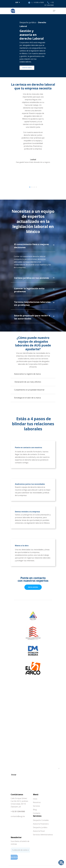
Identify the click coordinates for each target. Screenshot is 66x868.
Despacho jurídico (28, 22)
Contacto (37, 813)
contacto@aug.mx (18, 816)
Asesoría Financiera (41, 824)
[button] (30, 187)
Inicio (35, 799)
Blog (35, 810)
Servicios (37, 806)
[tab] (33, 246)
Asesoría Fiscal (39, 831)
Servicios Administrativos (43, 835)
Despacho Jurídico (40, 827)
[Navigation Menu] (54, 11)
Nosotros (37, 802)
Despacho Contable (41, 820)
